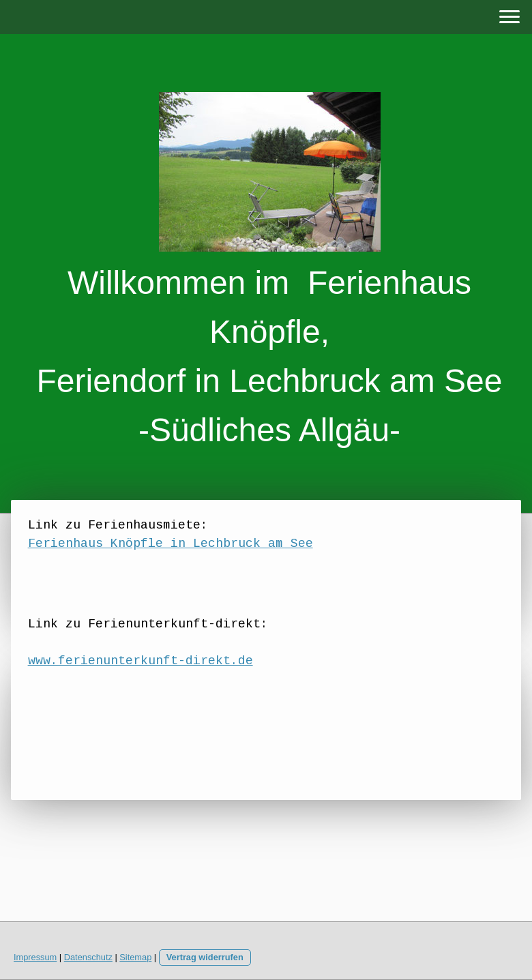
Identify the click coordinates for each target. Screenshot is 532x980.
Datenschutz (88, 957)
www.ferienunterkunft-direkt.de (141, 662)
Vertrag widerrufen (205, 957)
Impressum (35, 957)
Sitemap (135, 957)
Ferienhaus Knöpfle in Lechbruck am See (171, 544)
